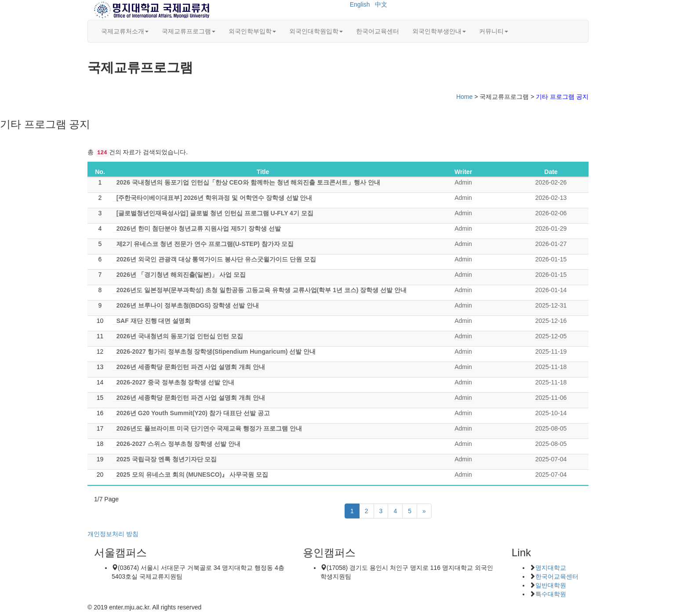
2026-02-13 (551, 198)
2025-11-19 (551, 351)
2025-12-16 (551, 321)
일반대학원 (551, 585)
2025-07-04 (551, 459)
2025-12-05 (551, 336)
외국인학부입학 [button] (252, 31)
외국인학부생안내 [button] (439, 31)
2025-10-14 (551, 413)
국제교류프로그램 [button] (189, 31)
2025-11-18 (551, 367)
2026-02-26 (551, 182)
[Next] (424, 511)
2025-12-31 (551, 305)
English (360, 4)
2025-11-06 (551, 398)
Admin (463, 182)
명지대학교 (551, 568)
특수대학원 (551, 594)
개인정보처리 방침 (113, 534)
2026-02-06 (551, 213)
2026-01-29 (551, 228)
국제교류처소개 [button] (125, 31)
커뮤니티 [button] (494, 31)
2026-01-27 (551, 244)
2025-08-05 (551, 428)
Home (464, 97)
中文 (381, 4)
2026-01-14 (551, 290)
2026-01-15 (551, 259)
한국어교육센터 (378, 31)
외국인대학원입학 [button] (316, 31)
